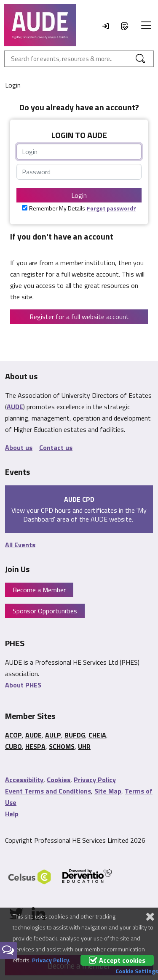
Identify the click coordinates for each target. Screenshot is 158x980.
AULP (53, 735)
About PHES (23, 685)
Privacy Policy (95, 780)
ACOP (13, 735)
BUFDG (75, 735)
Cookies (59, 780)
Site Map (108, 791)
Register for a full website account (79, 317)
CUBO (13, 746)
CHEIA (97, 735)
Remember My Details (57, 208)
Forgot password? (111, 208)
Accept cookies (117, 960)
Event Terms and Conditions (48, 791)
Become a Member (39, 590)
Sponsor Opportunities (45, 611)
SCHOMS (62, 746)
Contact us (56, 447)
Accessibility (24, 780)
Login (79, 195)
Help (12, 814)
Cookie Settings (137, 971)
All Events (20, 545)
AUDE (15, 407)
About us (19, 447)
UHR (84, 746)
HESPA (35, 746)
